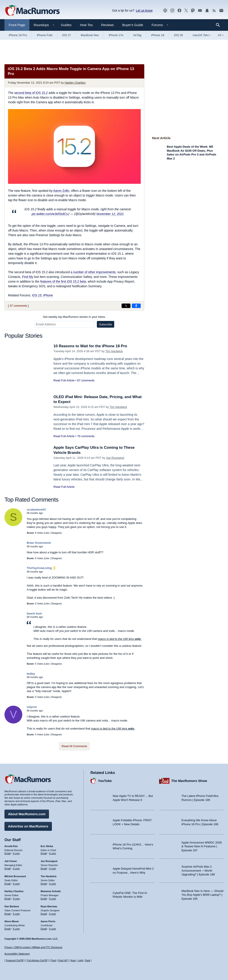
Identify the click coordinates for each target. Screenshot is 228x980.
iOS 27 (67, 35)
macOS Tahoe (202, 35)
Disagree (56, 533)
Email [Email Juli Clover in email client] (8, 868)
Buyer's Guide (133, 25)
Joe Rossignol (115, 458)
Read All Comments (74, 746)
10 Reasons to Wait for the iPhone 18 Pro (90, 346)
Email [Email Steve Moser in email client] (8, 929)
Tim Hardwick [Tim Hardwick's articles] (49, 876)
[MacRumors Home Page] (32, 11)
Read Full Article (64, 380)
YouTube (105, 781)
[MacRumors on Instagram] (172, 11)
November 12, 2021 (110, 214)
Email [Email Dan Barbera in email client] (8, 914)
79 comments (86, 436)
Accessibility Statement (17, 954)
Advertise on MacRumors (28, 826)
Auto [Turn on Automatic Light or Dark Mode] (73, 960)
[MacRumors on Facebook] (179, 11)
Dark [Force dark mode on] (88, 960)
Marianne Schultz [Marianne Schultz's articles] (51, 891)
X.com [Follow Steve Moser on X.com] (16, 929)
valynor (32, 707)
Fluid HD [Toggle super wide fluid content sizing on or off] (63, 960)
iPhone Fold (44, 35)
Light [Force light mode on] (80, 960)
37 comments (18, 306)
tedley (31, 674)
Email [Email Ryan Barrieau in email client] (44, 914)
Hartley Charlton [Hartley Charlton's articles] (14, 891)
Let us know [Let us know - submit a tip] (144, 10)
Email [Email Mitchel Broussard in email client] (8, 884)
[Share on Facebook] (136, 306)
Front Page (17, 25)
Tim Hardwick (114, 351)
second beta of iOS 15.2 (31, 93)
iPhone (48, 295)
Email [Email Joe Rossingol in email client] (44, 868)
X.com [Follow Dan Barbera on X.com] (16, 914)
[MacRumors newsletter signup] (221, 11)
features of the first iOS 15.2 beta (63, 281)
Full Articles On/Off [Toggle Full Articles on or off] (37, 960)
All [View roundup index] (221, 35)
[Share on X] (126, 306)
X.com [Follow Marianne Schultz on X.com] (52, 899)
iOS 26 (178, 35)
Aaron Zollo (61, 191)
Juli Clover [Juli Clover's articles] (11, 861)
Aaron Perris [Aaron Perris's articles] (48, 921)
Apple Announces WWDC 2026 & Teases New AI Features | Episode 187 (202, 846)
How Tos (86, 25)
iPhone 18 (158, 35)
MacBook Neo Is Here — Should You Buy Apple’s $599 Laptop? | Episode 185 (202, 895)
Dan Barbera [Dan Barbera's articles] (12, 906)
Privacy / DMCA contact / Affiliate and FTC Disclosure (33, 947)
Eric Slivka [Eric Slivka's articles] (47, 846)
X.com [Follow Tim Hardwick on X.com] (52, 884)
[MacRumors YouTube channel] (200, 11)
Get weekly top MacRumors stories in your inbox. (74, 317)
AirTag (137, 35)
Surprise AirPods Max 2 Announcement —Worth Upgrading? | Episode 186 (198, 870)
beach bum (34, 613)
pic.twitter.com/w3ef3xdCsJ (50, 214)
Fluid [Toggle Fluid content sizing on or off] (53, 960)
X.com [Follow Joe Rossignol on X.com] (52, 868)
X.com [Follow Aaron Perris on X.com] (52, 929)
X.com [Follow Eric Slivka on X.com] (52, 853)
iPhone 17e (116, 35)
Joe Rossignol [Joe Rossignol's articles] (49, 861)
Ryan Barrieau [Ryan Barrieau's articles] (49, 906)
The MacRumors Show (189, 781)
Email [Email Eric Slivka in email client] (44, 853)
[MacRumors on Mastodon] (193, 11)
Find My (28, 277)
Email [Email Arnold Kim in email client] (8, 853)
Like (47, 533)
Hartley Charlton (75, 83)
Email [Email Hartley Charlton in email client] (8, 899)
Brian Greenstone (39, 543)
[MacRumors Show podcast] (165, 11)
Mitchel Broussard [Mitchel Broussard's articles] (15, 876)
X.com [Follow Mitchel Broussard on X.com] (16, 884)
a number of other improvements (93, 272)
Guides (66, 25)
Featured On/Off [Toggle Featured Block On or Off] (15, 960)
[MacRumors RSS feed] (214, 11)
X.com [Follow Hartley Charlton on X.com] (16, 899)
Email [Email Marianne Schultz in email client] (44, 899)
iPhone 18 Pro (18, 35)
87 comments (86, 380)
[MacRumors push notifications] (207, 11)
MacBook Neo (90, 35)
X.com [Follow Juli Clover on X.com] (16, 868)
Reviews (107, 25)
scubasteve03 (36, 510)
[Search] (219, 25)
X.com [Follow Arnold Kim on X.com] (16, 853)
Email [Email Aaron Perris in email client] (44, 929)
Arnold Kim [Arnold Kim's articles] (11, 846)
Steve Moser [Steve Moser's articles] (12, 921)
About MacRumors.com (27, 814)
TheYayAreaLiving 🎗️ (41, 568)
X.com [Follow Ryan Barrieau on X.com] (52, 914)
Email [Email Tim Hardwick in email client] (44, 884)
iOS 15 (37, 295)
